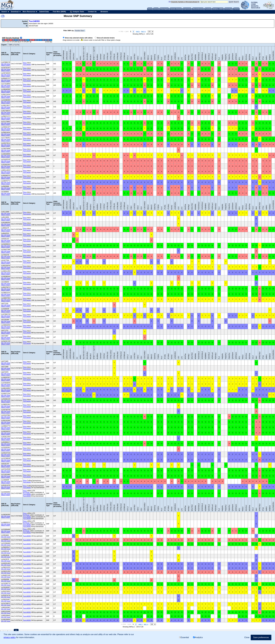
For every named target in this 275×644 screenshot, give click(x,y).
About (3, 9)
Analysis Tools (77, 12)
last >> (144, 31)
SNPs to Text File (13, 45)
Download (15, 12)
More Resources (29, 12)
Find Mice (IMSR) (59, 12)
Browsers (104, 12)
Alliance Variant (6, 65)
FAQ (11, 9)
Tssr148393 (34, 21)
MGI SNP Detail (6, 64)
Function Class (80, 31)
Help (7, 9)
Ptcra (25, 63)
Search (4, 12)
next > (138, 31)
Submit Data (44, 12)
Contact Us (92, 12)
